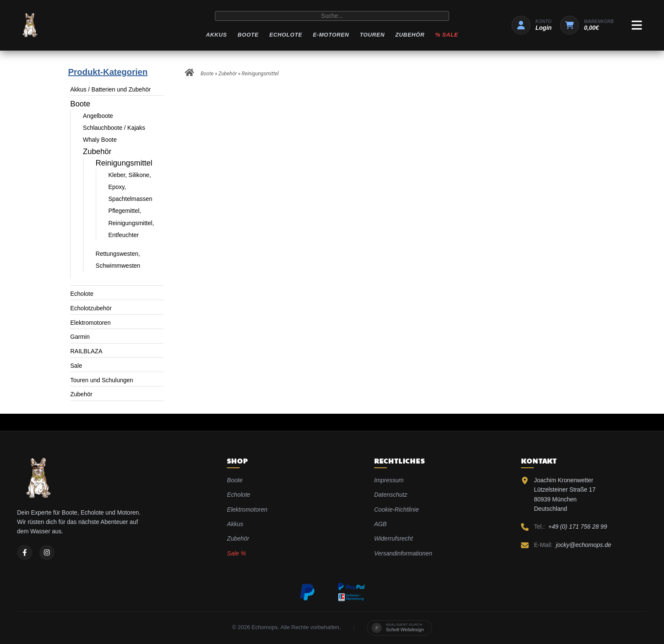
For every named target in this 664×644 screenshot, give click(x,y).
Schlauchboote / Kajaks (114, 128)
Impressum (389, 480)
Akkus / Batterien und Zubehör (110, 89)
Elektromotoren (90, 323)
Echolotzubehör (91, 308)
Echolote (286, 35)
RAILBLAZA (86, 351)
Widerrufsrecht (394, 538)
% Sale (447, 35)
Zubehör (410, 35)
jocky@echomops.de (584, 545)
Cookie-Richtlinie (396, 509)
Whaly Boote (100, 140)
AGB (381, 524)
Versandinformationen (403, 553)
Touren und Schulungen (102, 380)
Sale (76, 366)
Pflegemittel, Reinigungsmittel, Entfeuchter (131, 223)
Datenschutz (391, 495)
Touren (372, 35)
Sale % (236, 553)
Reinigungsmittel (124, 163)
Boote (248, 35)
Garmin (80, 337)
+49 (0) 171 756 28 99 (578, 527)
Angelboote (98, 116)
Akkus (216, 35)
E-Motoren (331, 35)
